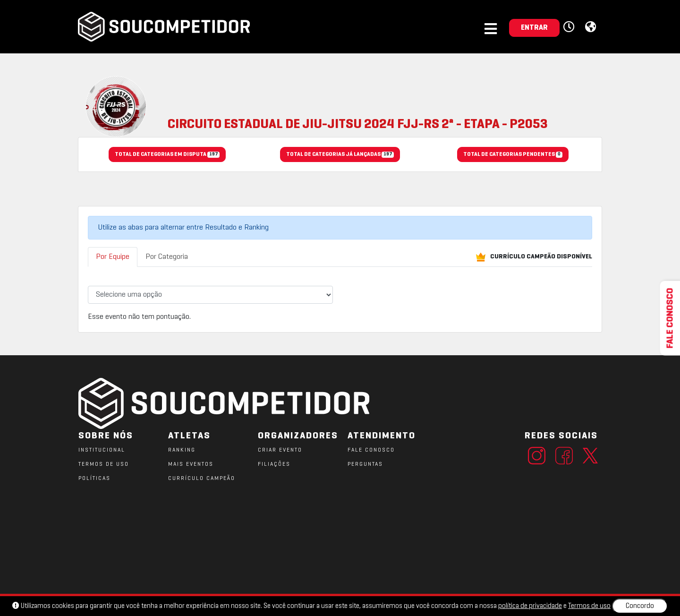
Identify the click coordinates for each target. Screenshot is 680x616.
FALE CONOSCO (371, 450)
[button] (570, 27)
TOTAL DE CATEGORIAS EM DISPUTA (167, 155)
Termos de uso (589, 606)
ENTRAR (534, 28)
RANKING (182, 450)
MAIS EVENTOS (191, 464)
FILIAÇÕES (274, 464)
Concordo (640, 606)
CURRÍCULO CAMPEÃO (202, 479)
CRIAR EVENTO (280, 450)
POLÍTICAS (94, 479)
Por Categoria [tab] (167, 257)
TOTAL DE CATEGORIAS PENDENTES (513, 155)
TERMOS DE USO (104, 464)
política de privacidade (530, 606)
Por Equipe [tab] (113, 257)
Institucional (102, 450)
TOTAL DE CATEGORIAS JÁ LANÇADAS (340, 155)
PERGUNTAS (365, 464)
